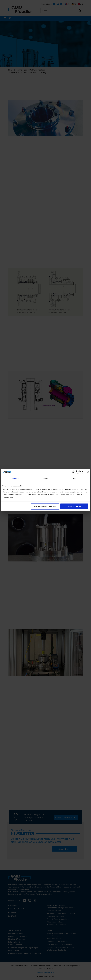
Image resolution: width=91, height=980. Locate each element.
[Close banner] (88, 472)
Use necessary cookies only (45, 506)
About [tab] (75, 478)
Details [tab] (45, 478)
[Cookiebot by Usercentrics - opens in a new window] (74, 472)
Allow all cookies (74, 506)
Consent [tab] (16, 478)
